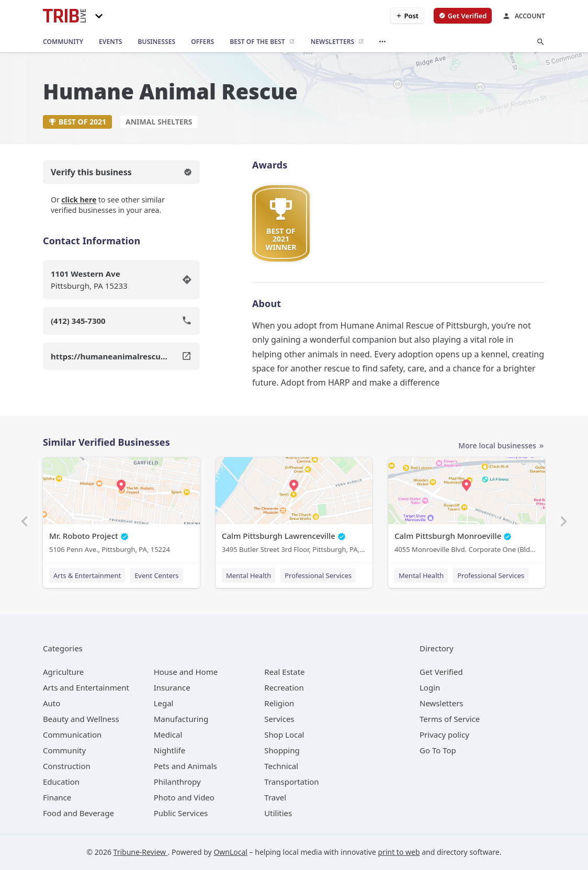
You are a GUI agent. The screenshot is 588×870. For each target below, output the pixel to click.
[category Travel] (275, 797)
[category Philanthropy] (177, 782)
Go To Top (438, 750)
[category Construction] (67, 766)
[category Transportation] (291, 782)
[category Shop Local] (284, 735)
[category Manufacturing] (181, 719)
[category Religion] (279, 703)
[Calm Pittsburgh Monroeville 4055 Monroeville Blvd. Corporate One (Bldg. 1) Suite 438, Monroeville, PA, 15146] (467, 508)
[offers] (202, 42)
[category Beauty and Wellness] (81, 719)
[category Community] (64, 750)
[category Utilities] (278, 813)
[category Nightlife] (170, 750)
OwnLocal (230, 852)
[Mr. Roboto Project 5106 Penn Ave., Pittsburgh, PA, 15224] (121, 508)
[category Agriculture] (63, 672)
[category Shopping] (282, 750)
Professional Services (318, 575)
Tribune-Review (141, 852)
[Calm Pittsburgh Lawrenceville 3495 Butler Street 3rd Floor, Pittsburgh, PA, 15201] (294, 508)
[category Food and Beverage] (78, 813)
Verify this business (121, 172)
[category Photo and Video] (184, 797)
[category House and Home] (186, 672)
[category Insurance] (172, 687)
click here (79, 200)
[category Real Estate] (284, 672)
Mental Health (248, 575)
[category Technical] (281, 766)
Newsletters (442, 703)
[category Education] (61, 782)
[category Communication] (72, 735)
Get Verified (441, 672)
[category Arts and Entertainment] (86, 687)
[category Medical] (168, 735)
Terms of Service (450, 719)
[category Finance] (57, 797)
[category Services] (279, 719)
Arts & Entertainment (87, 575)
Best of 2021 (77, 122)
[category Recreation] (284, 687)
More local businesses (502, 446)
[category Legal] (164, 703)
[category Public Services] (181, 813)
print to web (399, 852)
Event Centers (156, 575)
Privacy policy (444, 735)
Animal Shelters (159, 122)
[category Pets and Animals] (185, 766)
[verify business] (463, 16)
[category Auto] (52, 703)
